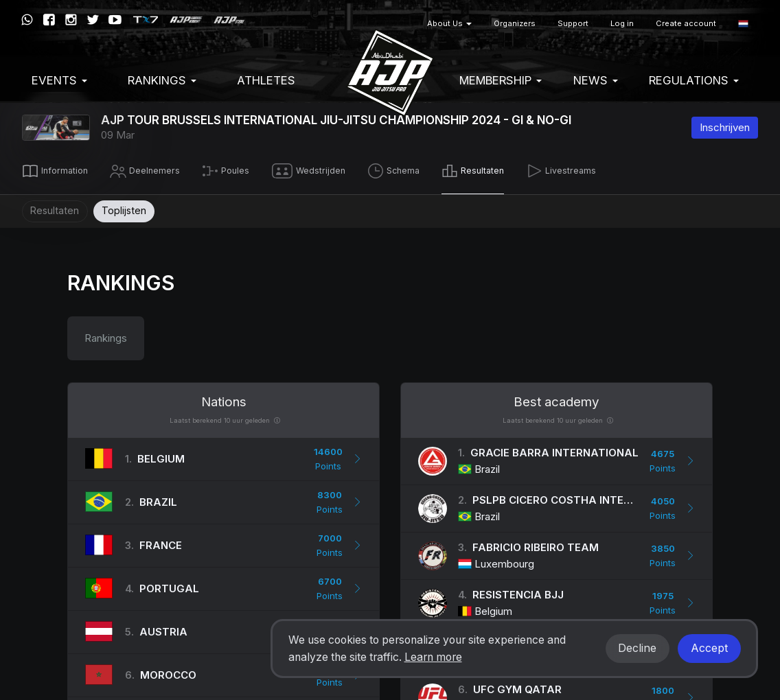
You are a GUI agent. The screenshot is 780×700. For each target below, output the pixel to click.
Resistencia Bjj (518, 591)
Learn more (433, 657)
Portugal (169, 585)
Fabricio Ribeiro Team (536, 544)
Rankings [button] (162, 80)
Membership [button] (501, 80)
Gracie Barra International (554, 449)
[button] (743, 24)
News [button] (596, 80)
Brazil (158, 499)
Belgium (161, 455)
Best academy (557, 398)
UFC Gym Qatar (517, 686)
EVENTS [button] (59, 80)
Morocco (168, 672)
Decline (637, 648)
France (161, 542)
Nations (224, 398)
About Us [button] (449, 23)
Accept (709, 648)
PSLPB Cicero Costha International (579, 497)
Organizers (515, 23)
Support (573, 23)
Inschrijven (725, 127)
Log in (622, 23)
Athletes (266, 80)
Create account (686, 23)
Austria (163, 628)
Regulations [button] (694, 80)
